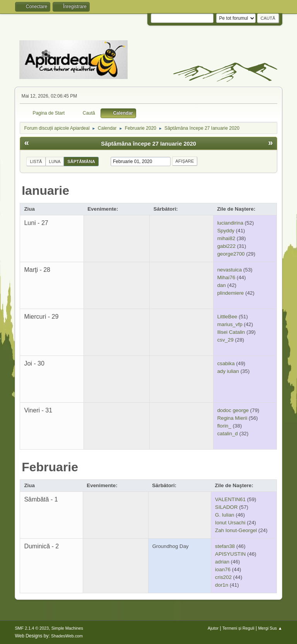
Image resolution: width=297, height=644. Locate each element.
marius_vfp (230, 324)
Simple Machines (67, 628)
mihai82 (226, 238)
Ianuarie (45, 191)
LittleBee (227, 317)
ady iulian (228, 371)
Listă (36, 161)
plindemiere (231, 293)
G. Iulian (225, 515)
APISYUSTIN (230, 554)
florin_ (224, 426)
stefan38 (225, 546)
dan (222, 285)
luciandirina (230, 223)
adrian (222, 562)
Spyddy (226, 231)
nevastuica (230, 270)
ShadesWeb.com (67, 636)
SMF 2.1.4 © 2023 (32, 628)
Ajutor (213, 628)
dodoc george (233, 410)
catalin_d (228, 434)
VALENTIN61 (230, 499)
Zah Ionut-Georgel (236, 530)
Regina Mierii (232, 418)
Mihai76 (226, 277)
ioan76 (223, 569)
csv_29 (225, 340)
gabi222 (226, 246)
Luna (55, 161)
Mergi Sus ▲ (270, 628)
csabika (226, 363)
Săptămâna (81, 161)
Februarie (50, 467)
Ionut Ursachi (230, 523)
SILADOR (226, 507)
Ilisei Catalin (231, 332)
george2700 (231, 254)
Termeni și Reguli (238, 628)
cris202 (223, 577)
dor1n (222, 585)
